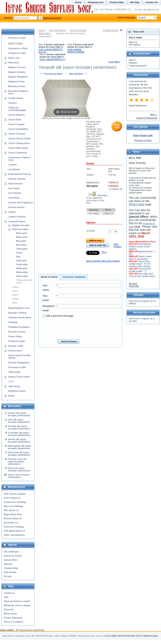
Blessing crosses (17, 86)
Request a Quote (143, 140)
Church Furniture (17, 134)
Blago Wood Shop (13, 514)
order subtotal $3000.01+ (52, 59)
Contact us (9, 593)
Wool (15, 303)
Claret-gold (22, 249)
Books (11, 396)
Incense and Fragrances (21, 202)
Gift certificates (11, 552)
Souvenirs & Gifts (17, 367)
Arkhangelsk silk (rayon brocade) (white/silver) (20, 447)
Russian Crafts (16, 346)
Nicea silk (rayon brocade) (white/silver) (19, 469)
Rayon (15, 295)
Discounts (9, 609)
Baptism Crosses (17, 67)
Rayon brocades (78, 30)
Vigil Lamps (14, 386)
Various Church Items (19, 377)
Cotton (15, 287)
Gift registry (135, 45)
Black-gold (21, 233)
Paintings (13, 322)
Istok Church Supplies (15, 494)
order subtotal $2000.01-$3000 (76, 51)
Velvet (15, 299)
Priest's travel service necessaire (140, 258)
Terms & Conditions (14, 622)
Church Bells (15, 120)
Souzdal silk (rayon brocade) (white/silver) (19, 427)
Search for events (13, 556)
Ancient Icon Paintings (15, 502)
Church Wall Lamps (18, 148)
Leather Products (17, 217)
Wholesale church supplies (17, 605)
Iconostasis (14, 198)
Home (42, 30)
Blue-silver (21, 245)
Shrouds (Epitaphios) (19, 363)
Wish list (133, 42)
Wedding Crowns (17, 391)
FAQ (6, 597)
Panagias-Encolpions (19, 327)
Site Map (135, 2)
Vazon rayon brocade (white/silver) (19, 476)
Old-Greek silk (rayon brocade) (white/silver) (19, 454)
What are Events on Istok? (17, 601)
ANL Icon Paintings (13, 506)
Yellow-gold (22, 276)
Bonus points (10, 614)
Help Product (117, 245)
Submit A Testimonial (147, 118)
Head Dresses (15, 184)
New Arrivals (10, 572)
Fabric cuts (14, 58)
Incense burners (16, 207)
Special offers (11, 560)
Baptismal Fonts (16, 81)
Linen (15, 291)
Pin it (104, 252)
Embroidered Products (20, 174)
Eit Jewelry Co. (11, 523)
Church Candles (16, 124)
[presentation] (82, 327)
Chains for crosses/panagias (17, 109)
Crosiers (12, 165)
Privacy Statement (13, 618)
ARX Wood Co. (11, 510)
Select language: (137, 17)
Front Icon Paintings (14, 527)
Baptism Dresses (17, 72)
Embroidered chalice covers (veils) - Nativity (140, 246)
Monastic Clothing (17, 313)
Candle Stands (16, 98)
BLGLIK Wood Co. (13, 518)
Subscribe (134, 286)
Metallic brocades (21, 225)
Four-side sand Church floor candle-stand (142, 275)
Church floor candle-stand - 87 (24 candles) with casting (140, 264)
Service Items (15, 351)
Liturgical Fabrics (57, 30)
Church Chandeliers (18, 129)
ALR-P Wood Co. (12, 498)
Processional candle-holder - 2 (140, 270)
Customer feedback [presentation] (74, 277)
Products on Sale (17, 38)
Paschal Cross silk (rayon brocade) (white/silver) (17, 461)
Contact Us (152, 2)
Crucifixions (14, 169)
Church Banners (17, 115)
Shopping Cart (96, 2)
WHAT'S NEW (15, 44)
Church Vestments (18, 153)
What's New (136, 204)
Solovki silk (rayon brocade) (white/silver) (19, 441)
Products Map (11, 568)
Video (11, 381)
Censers (12, 103)
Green (19, 253)
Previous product (51, 74)
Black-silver (22, 237)
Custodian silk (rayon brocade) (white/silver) (19, 434)
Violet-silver (22, 264)
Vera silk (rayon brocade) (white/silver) (19, 421)
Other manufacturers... (15, 535)
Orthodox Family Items (20, 317)
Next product (78, 74)
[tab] (49, 277)
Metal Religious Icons (19, 308)
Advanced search (52, 18)
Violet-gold (21, 260)
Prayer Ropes (15, 336)
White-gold (22, 268)
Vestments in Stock (18, 48)
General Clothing (17, 179)
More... (154, 114)
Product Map (117, 2)
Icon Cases (14, 188)
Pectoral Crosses (17, 332)
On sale (8, 576)
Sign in (132, 60)
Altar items (14, 63)
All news (133, 284)
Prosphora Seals (17, 341)
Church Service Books (20, 138)
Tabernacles (14, 372)
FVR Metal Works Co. (15, 531)
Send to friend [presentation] (49, 277)
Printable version (111, 30)
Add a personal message (58, 316)
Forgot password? (138, 66)
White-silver (44, 33)
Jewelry (12, 212)
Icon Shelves (15, 193)
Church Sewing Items (19, 143)
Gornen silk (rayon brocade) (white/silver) (19, 414)
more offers (114, 62)
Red (18, 257)
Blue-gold (21, 241)
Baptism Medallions (18, 77)
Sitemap (8, 564)
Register (133, 63)
